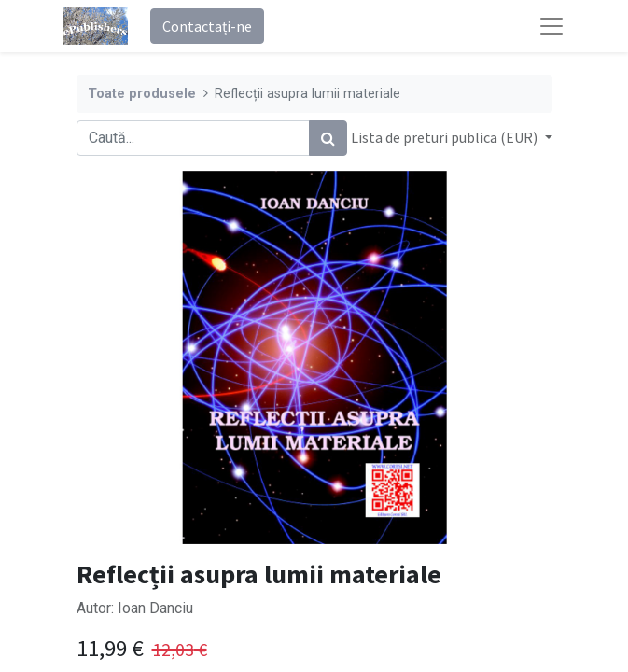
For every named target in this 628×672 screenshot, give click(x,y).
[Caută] (328, 138)
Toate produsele (142, 94)
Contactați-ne (207, 26)
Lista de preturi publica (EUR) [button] (446, 137)
